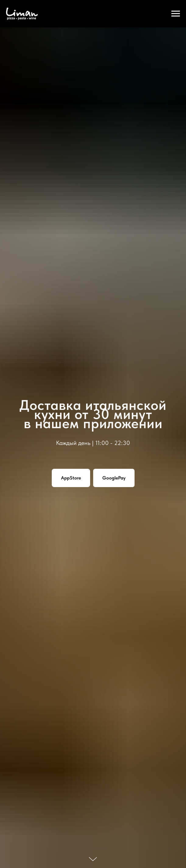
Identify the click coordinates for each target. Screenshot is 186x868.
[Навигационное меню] (176, 14)
